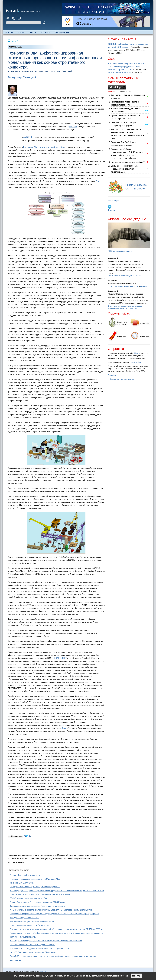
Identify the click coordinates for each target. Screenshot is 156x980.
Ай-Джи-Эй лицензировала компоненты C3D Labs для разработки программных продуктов (51, 910)
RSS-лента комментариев (120, 251)
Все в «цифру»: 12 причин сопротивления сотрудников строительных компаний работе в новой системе (57, 891)
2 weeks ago (133, 308)
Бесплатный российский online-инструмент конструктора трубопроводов (125, 169)
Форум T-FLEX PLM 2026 (119, 73)
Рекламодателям (62, 32)
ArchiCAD (28, 137)
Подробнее (112, 375)
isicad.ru (137, 353)
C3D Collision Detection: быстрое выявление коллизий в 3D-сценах (40, 894)
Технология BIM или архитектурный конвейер (44, 147)
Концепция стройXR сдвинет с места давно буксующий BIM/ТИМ (39, 948)
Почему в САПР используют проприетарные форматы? (35, 887)
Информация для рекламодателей (121, 379)
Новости (9, 32)
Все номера (113, 200)
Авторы (33, 32)
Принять (136, 976)
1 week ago (137, 276)
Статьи (21, 32)
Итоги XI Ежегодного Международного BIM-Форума (33, 952)
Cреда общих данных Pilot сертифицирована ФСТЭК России (37, 902)
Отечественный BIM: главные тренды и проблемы (32, 945)
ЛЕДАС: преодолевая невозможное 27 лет (29, 898)
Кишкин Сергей (113, 258)
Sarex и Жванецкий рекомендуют (25, 875)
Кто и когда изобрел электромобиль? (128, 162)
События (45, 32)
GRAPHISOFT (60, 658)
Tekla (64, 728)
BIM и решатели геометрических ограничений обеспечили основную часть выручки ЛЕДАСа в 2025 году (57, 929)
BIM (97, 181)
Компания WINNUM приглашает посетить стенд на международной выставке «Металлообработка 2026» (127, 67)
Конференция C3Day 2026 (22, 883)
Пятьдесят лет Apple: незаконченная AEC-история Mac (35, 879)
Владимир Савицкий (22, 77)
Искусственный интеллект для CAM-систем (29, 925)
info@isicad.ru (136, 362)
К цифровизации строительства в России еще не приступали (37, 906)
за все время (126, 91)
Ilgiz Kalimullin (113, 281)
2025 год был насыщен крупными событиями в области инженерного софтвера (46, 941)
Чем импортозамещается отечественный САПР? (32, 921)
